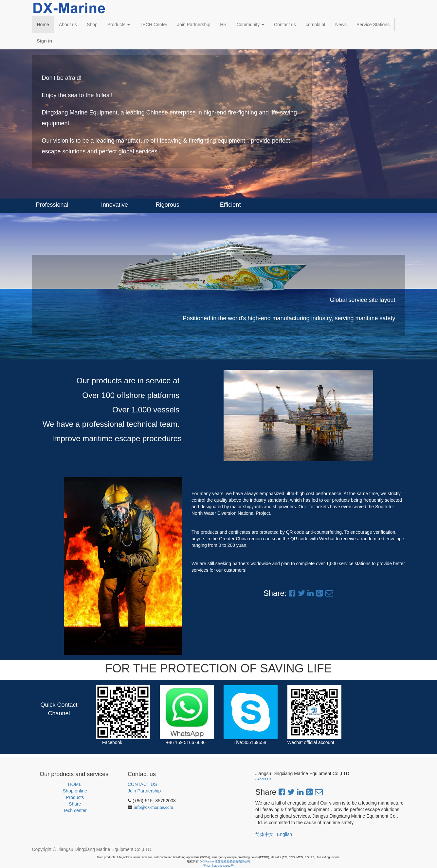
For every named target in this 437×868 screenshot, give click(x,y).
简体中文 (264, 834)
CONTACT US (142, 784)
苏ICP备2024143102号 (218, 866)
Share (75, 804)
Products (75, 797)
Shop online (75, 791)
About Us (264, 779)
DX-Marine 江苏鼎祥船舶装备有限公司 (225, 861)
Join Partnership (144, 791)
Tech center (75, 810)
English (284, 834)
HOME (75, 784)
